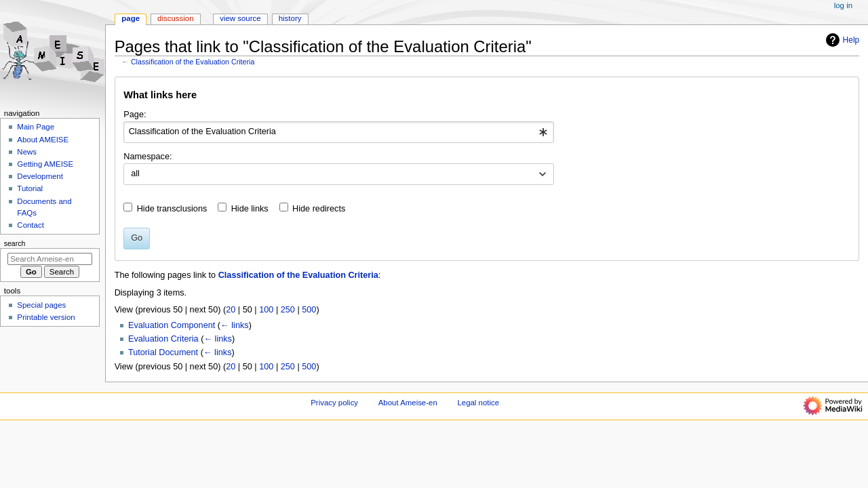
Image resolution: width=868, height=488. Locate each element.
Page (131, 18)
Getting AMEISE (45, 164)
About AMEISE (43, 140)
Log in (843, 5)
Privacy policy (334, 403)
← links (235, 325)
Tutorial (30, 188)
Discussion (175, 18)
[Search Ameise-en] (50, 259)
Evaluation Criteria (163, 339)
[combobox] (339, 132)
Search (15, 243)
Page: (135, 115)
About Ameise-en (408, 403)
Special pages (41, 305)
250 (288, 310)
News (27, 152)
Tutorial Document (163, 352)
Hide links (250, 209)
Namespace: (147, 157)
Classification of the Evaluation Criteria (193, 62)
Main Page (36, 127)
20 (231, 310)
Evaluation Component (172, 325)
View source (240, 18)
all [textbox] (135, 174)
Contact (30, 225)
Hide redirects (319, 209)
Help (841, 40)
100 (266, 310)
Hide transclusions (172, 209)
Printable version (46, 317)
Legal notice (478, 403)
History (290, 18)
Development (40, 176)
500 (309, 310)
